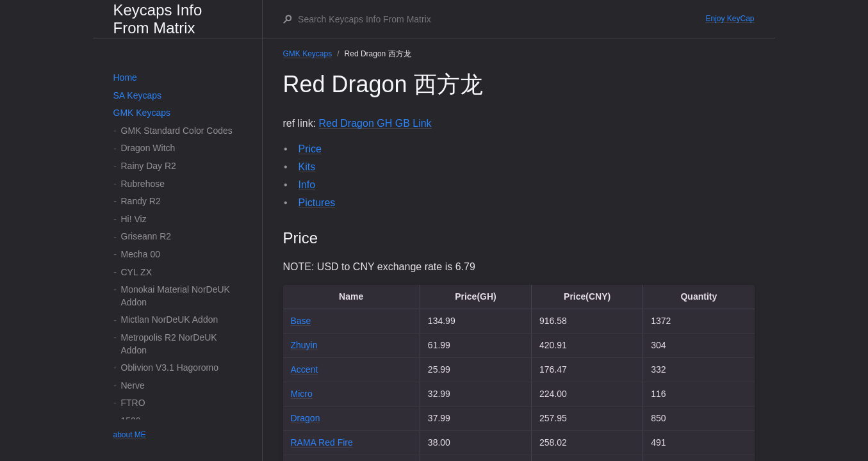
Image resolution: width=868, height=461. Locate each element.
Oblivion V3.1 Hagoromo (170, 368)
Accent (305, 369)
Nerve (133, 385)
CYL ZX (137, 272)
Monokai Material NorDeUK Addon (176, 296)
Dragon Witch (148, 148)
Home (125, 77)
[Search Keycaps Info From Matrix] (501, 19)
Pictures (317, 203)
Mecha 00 (141, 254)
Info (307, 185)
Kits (307, 167)
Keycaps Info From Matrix (158, 19)
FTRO (133, 403)
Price (310, 149)
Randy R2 (141, 201)
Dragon (306, 418)
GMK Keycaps (142, 113)
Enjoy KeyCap (730, 19)
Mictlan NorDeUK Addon (170, 319)
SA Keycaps (138, 95)
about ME (130, 435)
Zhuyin (304, 345)
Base (301, 321)
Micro (302, 394)
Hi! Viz (134, 219)
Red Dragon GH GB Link (375, 123)
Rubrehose (143, 184)
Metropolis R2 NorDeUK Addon (169, 344)
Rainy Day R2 (149, 166)
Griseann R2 (146, 236)
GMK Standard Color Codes (177, 131)
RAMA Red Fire (322, 442)
